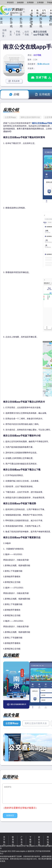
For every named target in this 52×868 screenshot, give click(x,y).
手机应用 (21, 21)
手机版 (50, 2)
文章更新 (40, 2)
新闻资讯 (41, 21)
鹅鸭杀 (37, 11)
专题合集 (31, 21)
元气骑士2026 (44, 11)
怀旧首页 (10, 2)
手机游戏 (11, 21)
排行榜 (50, 21)
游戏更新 (20, 2)
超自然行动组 (32, 11)
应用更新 (30, 2)
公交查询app (10, 117)
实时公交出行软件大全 (30, 117)
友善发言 (10, 815)
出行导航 (27, 33)
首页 (1, 21)
